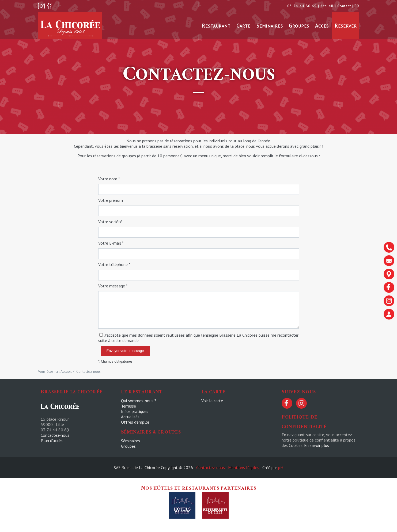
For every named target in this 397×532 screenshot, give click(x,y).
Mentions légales (244, 468)
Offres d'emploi (135, 422)
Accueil (327, 6)
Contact (344, 6)
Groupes (299, 26)
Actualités (130, 417)
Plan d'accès (52, 440)
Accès (322, 26)
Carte (243, 26)
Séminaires (270, 26)
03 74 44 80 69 (302, 6)
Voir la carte (212, 401)
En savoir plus (317, 445)
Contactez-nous (55, 435)
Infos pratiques (135, 411)
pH (281, 468)
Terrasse (128, 406)
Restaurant (216, 26)
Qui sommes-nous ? (139, 401)
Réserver (346, 26)
